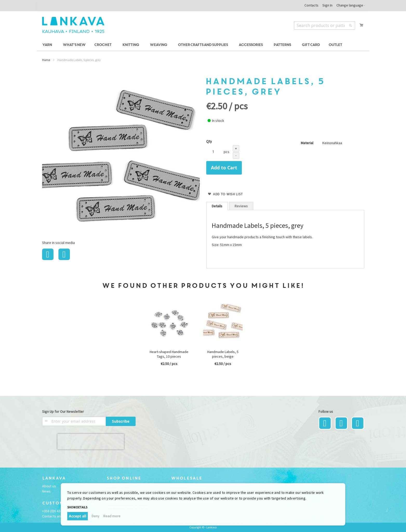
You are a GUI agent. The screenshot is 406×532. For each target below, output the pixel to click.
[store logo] (73, 25)
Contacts (311, 5)
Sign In (327, 5)
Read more (112, 516)
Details (217, 206)
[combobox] (325, 25)
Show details (77, 507)
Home (46, 60)
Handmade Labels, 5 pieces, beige (223, 354)
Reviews (241, 206)
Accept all (78, 516)
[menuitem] (48, 45)
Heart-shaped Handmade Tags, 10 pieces (169, 354)
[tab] (217, 206)
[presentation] (91, 442)
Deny (96, 516)
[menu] (203, 45)
